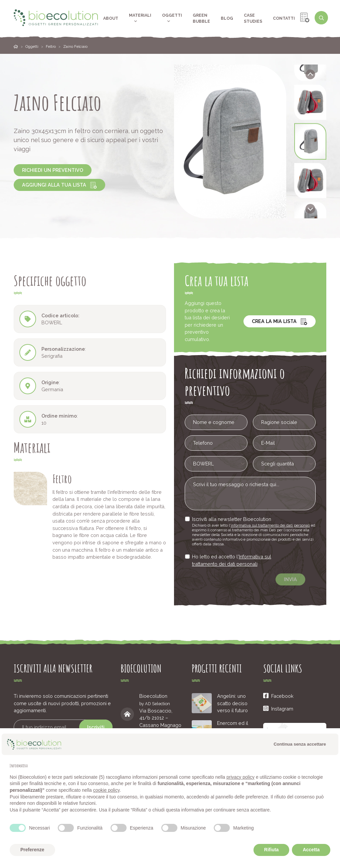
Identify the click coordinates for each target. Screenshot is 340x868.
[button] (310, 102)
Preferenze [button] (32, 850)
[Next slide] (310, 209)
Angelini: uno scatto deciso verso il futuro (232, 703)
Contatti (284, 18)
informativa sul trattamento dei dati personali (271, 525)
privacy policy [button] (240, 777)
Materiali (140, 18)
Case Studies (253, 18)
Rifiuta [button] (272, 850)
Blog (227, 18)
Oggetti (172, 18)
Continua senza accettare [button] (300, 744)
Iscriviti (96, 727)
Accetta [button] (311, 850)
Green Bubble (201, 18)
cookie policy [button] (106, 790)
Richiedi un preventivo (53, 170)
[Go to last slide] (310, 74)
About (111, 18)
